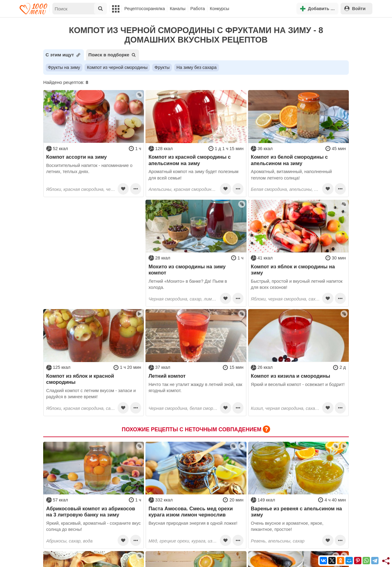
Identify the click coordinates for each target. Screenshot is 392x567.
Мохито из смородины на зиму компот (187, 270)
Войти (355, 8)
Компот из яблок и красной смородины (80, 379)
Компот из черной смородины (117, 67)
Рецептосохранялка (145, 9)
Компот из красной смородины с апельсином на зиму (190, 160)
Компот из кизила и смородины (290, 376)
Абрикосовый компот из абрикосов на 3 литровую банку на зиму (91, 512)
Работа (198, 9)
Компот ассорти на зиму (77, 157)
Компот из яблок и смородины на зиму (293, 270)
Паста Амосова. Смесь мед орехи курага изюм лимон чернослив (191, 512)
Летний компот (167, 376)
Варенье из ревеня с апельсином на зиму (296, 512)
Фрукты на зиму (64, 67)
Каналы (177, 9)
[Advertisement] (94, 238)
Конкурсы (219, 9)
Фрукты (162, 67)
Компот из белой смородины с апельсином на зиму (289, 160)
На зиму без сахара (196, 67)
